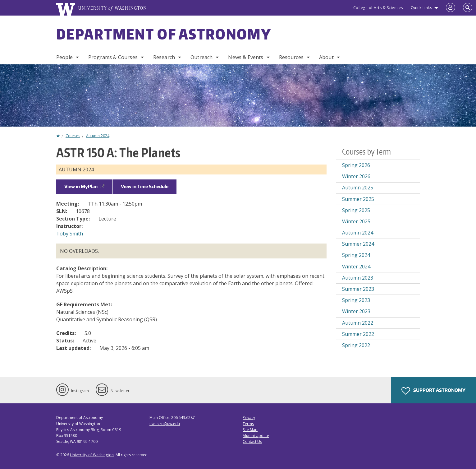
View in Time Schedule (145, 186)
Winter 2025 (356, 221)
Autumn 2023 (358, 278)
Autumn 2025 (358, 188)
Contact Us (252, 441)
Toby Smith (70, 234)
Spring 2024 (356, 255)
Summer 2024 (358, 244)
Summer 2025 (358, 199)
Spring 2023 (356, 300)
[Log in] (451, 8)
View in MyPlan (84, 186)
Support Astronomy (433, 391)
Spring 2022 (356, 345)
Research (164, 57)
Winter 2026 (356, 176)
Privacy (249, 418)
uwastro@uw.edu (165, 424)
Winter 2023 (356, 311)
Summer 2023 (358, 289)
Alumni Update (256, 436)
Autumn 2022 (358, 323)
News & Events (246, 57)
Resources (291, 57)
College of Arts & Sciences (378, 8)
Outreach (201, 57)
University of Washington (92, 455)
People (64, 57)
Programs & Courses (113, 57)
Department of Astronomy (164, 34)
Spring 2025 (356, 210)
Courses (73, 136)
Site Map (250, 430)
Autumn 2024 (98, 136)
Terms (248, 424)
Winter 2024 (356, 267)
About (326, 57)
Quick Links (421, 8)
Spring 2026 (356, 165)
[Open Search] (468, 8)
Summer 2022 (358, 334)
